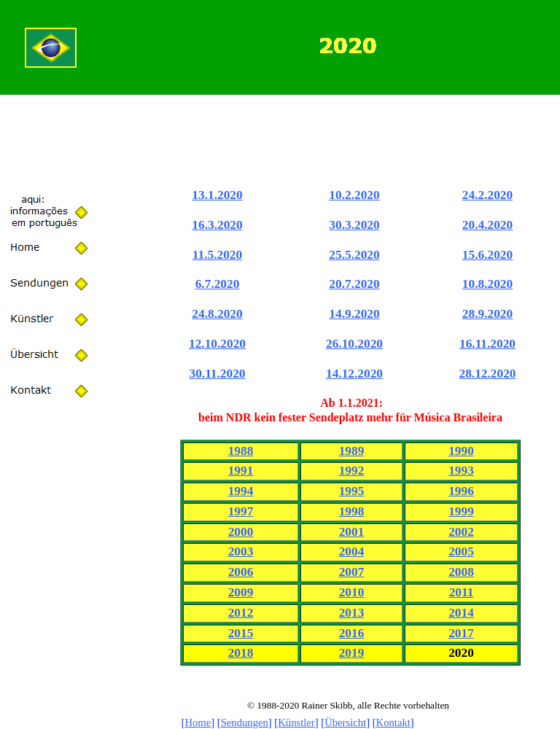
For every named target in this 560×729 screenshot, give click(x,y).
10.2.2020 (354, 195)
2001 (352, 532)
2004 (352, 551)
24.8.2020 (217, 314)
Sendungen (245, 722)
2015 (241, 633)
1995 (352, 491)
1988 (241, 451)
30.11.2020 (217, 374)
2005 (461, 551)
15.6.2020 (487, 255)
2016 (352, 633)
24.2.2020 (487, 195)
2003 (241, 551)
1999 (461, 511)
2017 (461, 633)
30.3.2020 (354, 225)
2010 (352, 592)
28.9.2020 (487, 314)
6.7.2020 (218, 284)
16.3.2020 (217, 225)
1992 (352, 471)
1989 (352, 451)
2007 (352, 572)
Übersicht (345, 722)
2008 (461, 572)
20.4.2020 (487, 225)
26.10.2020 (354, 344)
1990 (461, 451)
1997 (241, 511)
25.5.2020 (354, 255)
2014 (461, 613)
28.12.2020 (488, 374)
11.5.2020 (217, 255)
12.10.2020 (217, 344)
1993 (461, 471)
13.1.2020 (217, 195)
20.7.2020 (354, 284)
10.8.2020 (487, 284)
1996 (461, 491)
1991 (241, 471)
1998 (352, 511)
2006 (241, 572)
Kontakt (393, 722)
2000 (241, 532)
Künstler (296, 722)
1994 (241, 491)
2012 (241, 613)
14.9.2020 (354, 314)
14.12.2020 (354, 374)
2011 (462, 592)
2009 (241, 592)
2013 (352, 613)
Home (198, 722)
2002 (461, 532)
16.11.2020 (487, 344)
